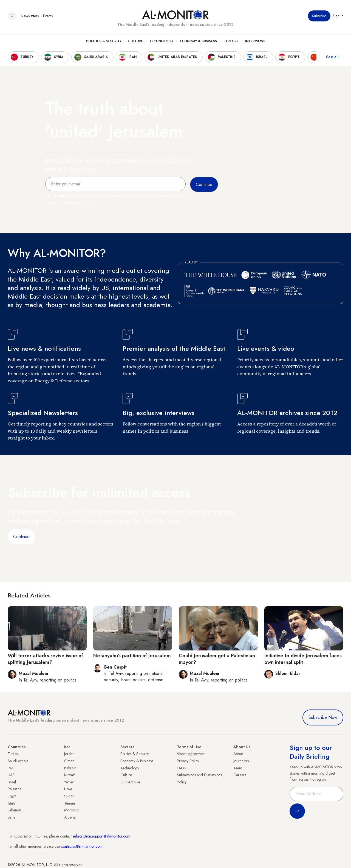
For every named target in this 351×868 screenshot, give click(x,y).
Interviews (255, 41)
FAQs (181, 768)
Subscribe (319, 16)
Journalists (241, 761)
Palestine (15, 789)
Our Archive (130, 782)
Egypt (12, 796)
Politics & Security (104, 41)
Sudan (69, 796)
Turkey (13, 754)
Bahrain (70, 768)
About (238, 754)
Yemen (69, 782)
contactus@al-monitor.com (82, 846)
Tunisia (70, 803)
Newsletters (30, 16)
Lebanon (14, 810)
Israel (12, 782)
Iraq (67, 747)
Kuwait (69, 775)
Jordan (69, 754)
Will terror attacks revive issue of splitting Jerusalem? (45, 659)
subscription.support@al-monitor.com (101, 836)
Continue (21, 537)
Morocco (72, 810)
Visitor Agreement (191, 754)
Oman (69, 761)
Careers (240, 775)
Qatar (12, 803)
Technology (161, 41)
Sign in (338, 16)
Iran (11, 768)
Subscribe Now (323, 717)
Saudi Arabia (18, 761)
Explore (231, 41)
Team (238, 768)
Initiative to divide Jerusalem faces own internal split (303, 659)
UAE (11, 775)
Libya (68, 789)
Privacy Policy (188, 761)
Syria (12, 817)
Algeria (70, 817)
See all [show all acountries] (332, 57)
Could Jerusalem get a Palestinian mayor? (217, 659)
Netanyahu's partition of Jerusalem (132, 656)
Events (48, 16)
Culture (135, 41)
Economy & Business (198, 41)
